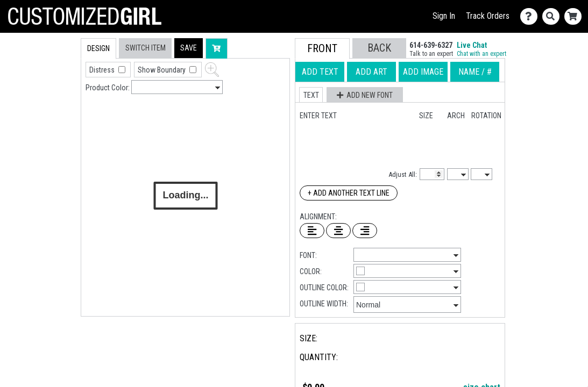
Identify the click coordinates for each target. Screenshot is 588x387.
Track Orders (488, 16)
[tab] (58, 107)
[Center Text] (338, 231)
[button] (189, 48)
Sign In (444, 16)
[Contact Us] (531, 16)
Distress (103, 70)
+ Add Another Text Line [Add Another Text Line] (349, 193)
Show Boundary (162, 70)
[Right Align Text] (365, 231)
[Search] (553, 16)
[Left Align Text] (312, 231)
